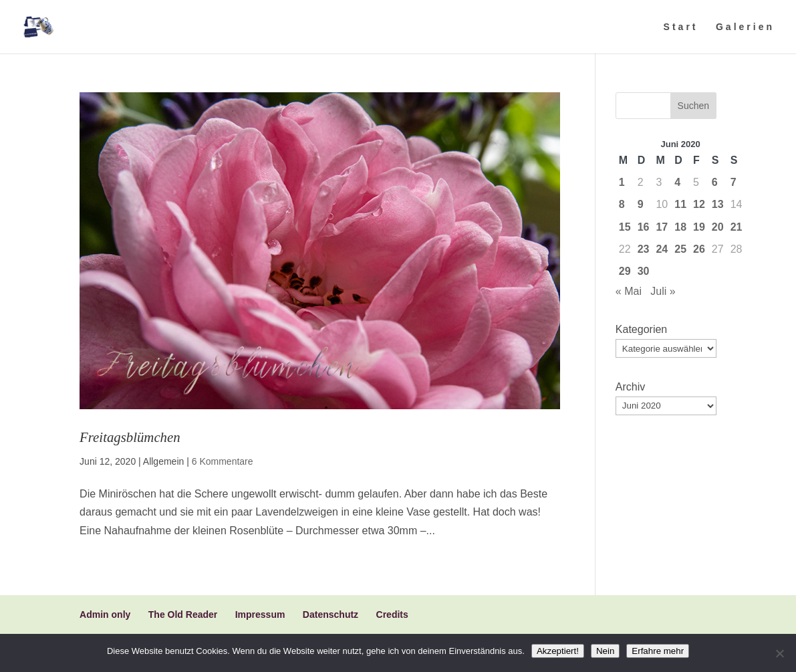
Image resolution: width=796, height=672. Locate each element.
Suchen (693, 106)
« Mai (629, 291)
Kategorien (641, 329)
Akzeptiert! (558, 651)
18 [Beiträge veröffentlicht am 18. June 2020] (680, 227)
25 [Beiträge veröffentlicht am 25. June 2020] (680, 249)
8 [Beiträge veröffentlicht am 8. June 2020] (622, 204)
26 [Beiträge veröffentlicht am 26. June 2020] (699, 249)
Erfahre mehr (658, 651)
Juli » (663, 291)
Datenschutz (330, 614)
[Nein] (779, 653)
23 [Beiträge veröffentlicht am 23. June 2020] (644, 249)
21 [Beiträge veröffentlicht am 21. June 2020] (737, 227)
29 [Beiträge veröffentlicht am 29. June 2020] (625, 271)
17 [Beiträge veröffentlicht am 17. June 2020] (662, 227)
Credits (392, 614)
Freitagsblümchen (130, 437)
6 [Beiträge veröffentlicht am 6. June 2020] (715, 182)
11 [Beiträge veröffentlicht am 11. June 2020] (680, 204)
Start (681, 27)
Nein (605, 651)
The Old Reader (183, 614)
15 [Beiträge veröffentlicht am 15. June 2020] (625, 227)
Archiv (630, 387)
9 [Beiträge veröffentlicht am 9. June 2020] (641, 204)
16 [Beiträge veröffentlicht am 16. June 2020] (644, 227)
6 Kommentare (223, 461)
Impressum (260, 614)
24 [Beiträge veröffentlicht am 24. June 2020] (662, 249)
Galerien (745, 27)
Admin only (105, 614)
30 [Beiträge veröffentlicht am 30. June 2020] (644, 271)
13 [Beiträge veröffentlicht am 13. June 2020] (718, 204)
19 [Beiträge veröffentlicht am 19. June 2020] (699, 227)
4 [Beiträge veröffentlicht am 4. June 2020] (677, 182)
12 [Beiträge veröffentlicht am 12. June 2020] (699, 204)
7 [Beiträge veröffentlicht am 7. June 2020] (734, 182)
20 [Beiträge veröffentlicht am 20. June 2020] (718, 227)
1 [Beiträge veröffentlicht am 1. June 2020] (622, 182)
